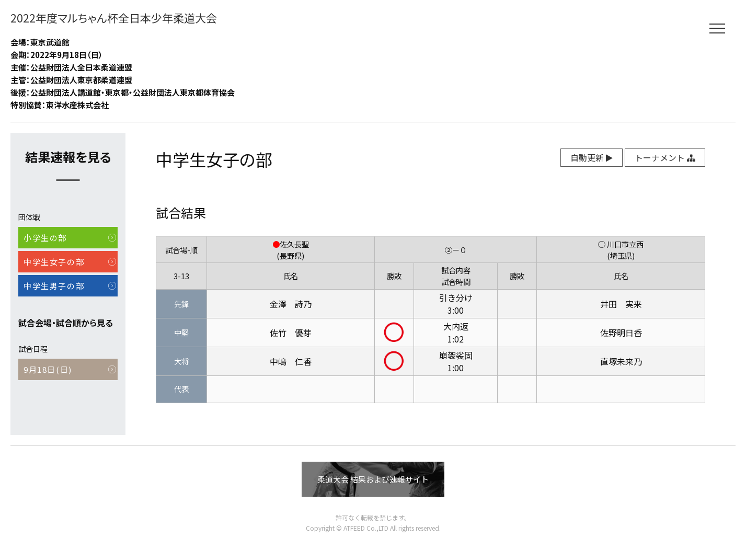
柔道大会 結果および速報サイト (373, 479)
